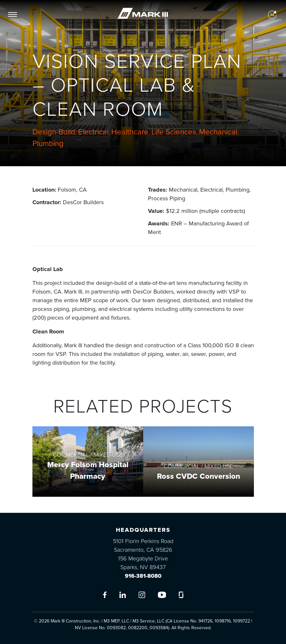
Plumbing (48, 144)
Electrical (93, 132)
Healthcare (130, 132)
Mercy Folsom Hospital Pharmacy (88, 471)
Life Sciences (174, 132)
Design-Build (54, 132)
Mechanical (218, 132)
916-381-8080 (143, 576)
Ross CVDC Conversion (199, 476)
